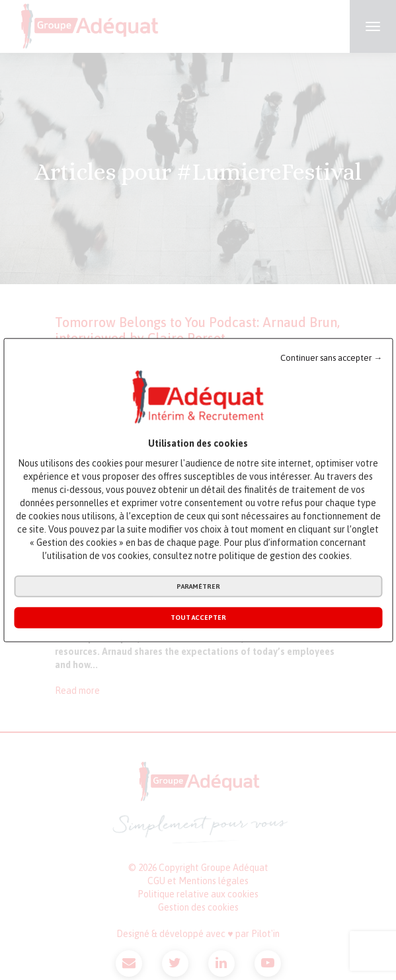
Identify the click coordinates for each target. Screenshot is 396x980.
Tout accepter (198, 618)
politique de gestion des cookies (284, 556)
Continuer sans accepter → (331, 357)
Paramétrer (198, 586)
